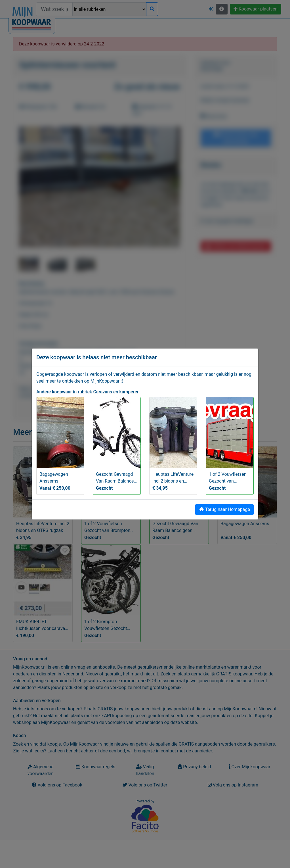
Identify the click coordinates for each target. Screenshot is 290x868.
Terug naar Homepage (224, 509)
